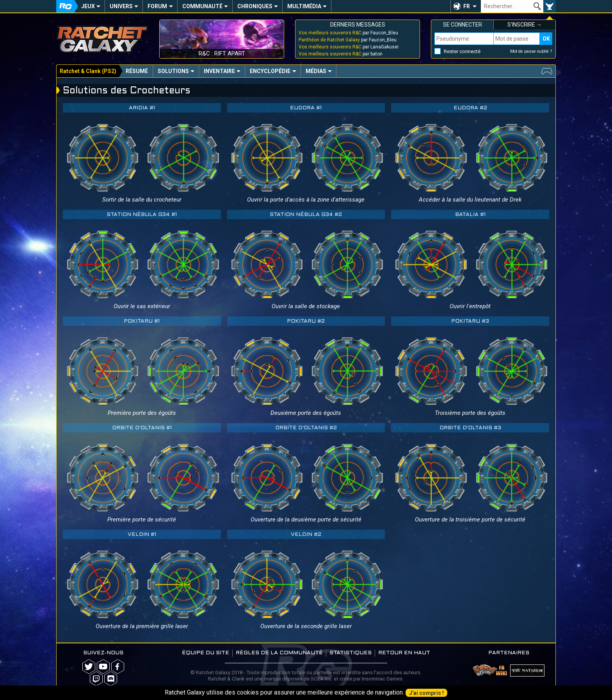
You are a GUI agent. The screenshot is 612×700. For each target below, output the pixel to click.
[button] (466, 6)
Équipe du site (205, 653)
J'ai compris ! (426, 693)
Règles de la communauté (279, 653)
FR (467, 6)
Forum (157, 6)
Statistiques (350, 653)
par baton (341, 54)
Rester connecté (462, 51)
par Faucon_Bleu (348, 33)
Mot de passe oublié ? (531, 51)
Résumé (137, 71)
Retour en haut (404, 653)
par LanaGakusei (349, 47)
